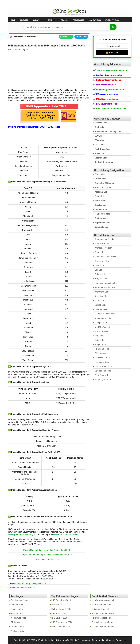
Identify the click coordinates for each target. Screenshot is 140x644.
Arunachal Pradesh (103, 248)
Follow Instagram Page (102, 622)
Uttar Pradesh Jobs (104, 366)
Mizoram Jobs (101, 331)
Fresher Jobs (78, 20)
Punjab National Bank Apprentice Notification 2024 (46, 550)
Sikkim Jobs (100, 353)
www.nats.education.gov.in (66, 534)
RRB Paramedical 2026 (62, 622)
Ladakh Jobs (101, 305)
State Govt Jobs (112, 20)
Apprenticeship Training (28, 583)
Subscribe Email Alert (102, 609)
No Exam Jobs (15, 4)
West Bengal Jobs (103, 375)
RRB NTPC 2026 (59, 613)
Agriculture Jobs (19, 618)
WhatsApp (66, 37)
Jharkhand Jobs (102, 292)
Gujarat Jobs (100, 274)
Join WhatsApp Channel (103, 600)
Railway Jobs (38, 20)
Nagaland (99, 336)
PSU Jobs (65, 20)
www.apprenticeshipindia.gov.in (23, 534)
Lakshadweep (101, 309)
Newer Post (14, 587)
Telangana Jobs (102, 362)
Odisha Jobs (100, 340)
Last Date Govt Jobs (51, 4)
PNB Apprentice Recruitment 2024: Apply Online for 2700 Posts (46, 46)
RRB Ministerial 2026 (61, 627)
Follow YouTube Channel (103, 627)
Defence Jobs (17, 627)
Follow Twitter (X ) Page (103, 613)
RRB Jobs (15, 622)
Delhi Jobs (100, 265)
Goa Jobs (99, 270)
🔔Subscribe (112, 52)
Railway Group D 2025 (61, 609)
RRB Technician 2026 (61, 600)
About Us (110, 640)
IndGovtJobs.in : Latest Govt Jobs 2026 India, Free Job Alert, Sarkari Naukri (70, 640)
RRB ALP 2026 (58, 605)
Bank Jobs (52, 20)
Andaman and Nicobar (105, 239)
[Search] (113, 27)
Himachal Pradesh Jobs (106, 283)
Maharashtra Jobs (103, 318)
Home (13, 20)
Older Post (24, 587)
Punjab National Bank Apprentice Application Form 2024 (47, 555)
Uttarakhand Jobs (103, 371)
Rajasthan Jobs (102, 349)
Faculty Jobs (17, 609)
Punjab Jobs (100, 344)
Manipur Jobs (101, 323)
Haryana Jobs (101, 279)
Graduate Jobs (95, 20)
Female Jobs (17, 605)
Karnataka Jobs (102, 296)
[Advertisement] (49, 68)
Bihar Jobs (100, 252)
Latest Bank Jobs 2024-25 (47, 559)
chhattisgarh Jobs (103, 380)
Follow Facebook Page (102, 618)
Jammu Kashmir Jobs (105, 287)
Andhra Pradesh (102, 244)
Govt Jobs (24, 20)
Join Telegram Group (101, 605)
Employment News (32, 4)
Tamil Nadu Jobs (102, 358)
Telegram (81, 37)
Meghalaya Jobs (102, 327)
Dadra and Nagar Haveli (106, 257)
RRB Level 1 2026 (59, 618)
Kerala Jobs (100, 301)
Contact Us (121, 640)
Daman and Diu (102, 261)
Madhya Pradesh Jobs (105, 314)
